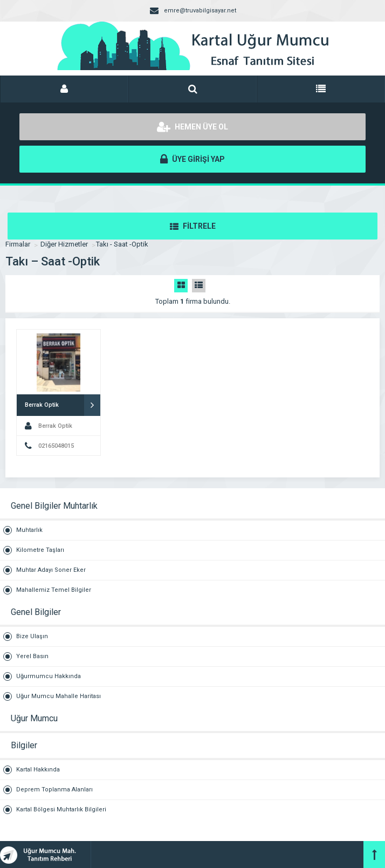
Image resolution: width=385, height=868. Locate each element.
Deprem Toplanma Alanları (54, 790)
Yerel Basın (32, 656)
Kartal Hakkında (38, 770)
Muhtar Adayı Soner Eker (51, 570)
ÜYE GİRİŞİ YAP (192, 159)
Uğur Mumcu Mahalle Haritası (59, 696)
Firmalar (18, 244)
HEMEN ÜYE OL (192, 127)
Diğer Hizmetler (64, 244)
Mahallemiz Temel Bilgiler (54, 590)
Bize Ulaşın (32, 636)
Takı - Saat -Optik (122, 244)
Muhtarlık (29, 530)
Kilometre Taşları (40, 550)
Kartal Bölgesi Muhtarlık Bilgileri (61, 809)
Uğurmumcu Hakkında (49, 676)
